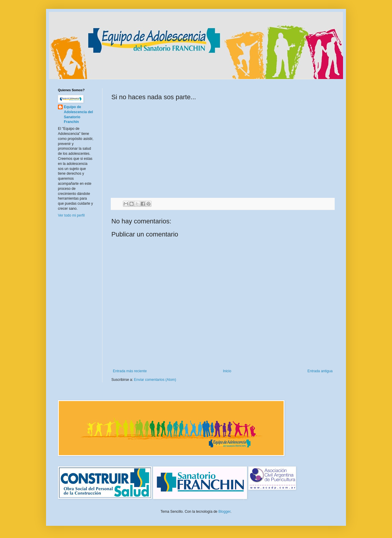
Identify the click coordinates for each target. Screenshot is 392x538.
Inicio (227, 371)
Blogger (224, 512)
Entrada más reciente (130, 371)
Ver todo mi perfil (71, 215)
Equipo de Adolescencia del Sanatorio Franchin (78, 114)
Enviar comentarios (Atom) (155, 380)
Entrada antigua (320, 371)
